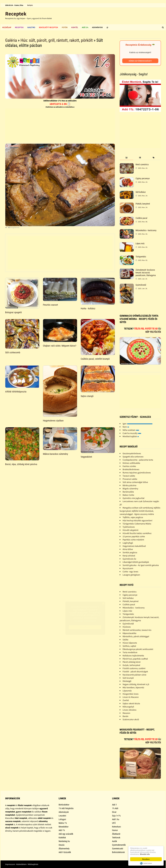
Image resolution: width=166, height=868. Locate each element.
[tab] (126, 158)
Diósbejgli (127, 681)
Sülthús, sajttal (129, 646)
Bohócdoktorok (118, 852)
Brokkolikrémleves (131, 469)
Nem (126, 427)
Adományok (97, 27)
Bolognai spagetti (14, 312)
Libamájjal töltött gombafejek (136, 562)
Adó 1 (115, 805)
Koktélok (62, 838)
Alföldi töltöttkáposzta (16, 392)
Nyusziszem (128, 568)
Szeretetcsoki (118, 849)
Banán (125, 716)
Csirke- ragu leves (130, 572)
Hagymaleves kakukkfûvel (134, 546)
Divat (114, 812)
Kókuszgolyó (128, 707)
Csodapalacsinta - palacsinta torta (138, 460)
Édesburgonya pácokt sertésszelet (138, 649)
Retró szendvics (142, 164)
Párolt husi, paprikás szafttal (135, 659)
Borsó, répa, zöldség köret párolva (21, 464)
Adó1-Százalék (65, 852)
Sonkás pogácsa (130, 552)
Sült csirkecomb (13, 352)
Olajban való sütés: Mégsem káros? (60, 346)
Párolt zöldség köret (132, 662)
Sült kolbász (141, 192)
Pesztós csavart (50, 305)
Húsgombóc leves (131, 694)
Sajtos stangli (87, 396)
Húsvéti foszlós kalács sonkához (137, 533)
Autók (115, 841)
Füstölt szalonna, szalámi (134, 668)
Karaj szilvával (129, 556)
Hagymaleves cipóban (53, 421)
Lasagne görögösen (131, 575)
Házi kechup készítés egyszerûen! (138, 520)
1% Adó (115, 808)
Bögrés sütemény (130, 489)
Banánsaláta (128, 492)
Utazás (62, 845)
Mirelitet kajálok (131, 436)
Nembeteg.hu (64, 841)
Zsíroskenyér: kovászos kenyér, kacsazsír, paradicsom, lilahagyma (146, 273)
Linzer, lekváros (129, 710)
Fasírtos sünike (129, 466)
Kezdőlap (7, 27)
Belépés (30, 5)
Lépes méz (140, 243)
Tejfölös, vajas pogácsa (133, 517)
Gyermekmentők (119, 845)
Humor (115, 830)
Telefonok (116, 838)
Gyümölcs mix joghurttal (133, 498)
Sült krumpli (128, 678)
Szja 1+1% (116, 816)
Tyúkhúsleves (129, 527)
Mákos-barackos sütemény (55, 454)
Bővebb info (145, 854)
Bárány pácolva (129, 485)
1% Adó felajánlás (66, 808)
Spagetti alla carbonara (133, 457)
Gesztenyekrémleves (132, 453)
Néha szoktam (131, 430)
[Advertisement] (60, 125)
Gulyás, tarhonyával (131, 665)
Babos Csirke (128, 495)
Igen (138, 424)
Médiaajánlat (33, 864)
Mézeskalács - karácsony (146, 230)
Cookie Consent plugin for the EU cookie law (146, 863)
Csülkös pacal (141, 218)
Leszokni (62, 816)
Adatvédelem (21, 864)
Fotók (65, 27)
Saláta (125, 640)
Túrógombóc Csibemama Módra (137, 524)
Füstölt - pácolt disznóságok (135, 671)
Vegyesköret (86, 457)
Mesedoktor (64, 827)
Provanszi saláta (130, 479)
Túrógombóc (141, 257)
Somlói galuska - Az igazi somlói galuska (141, 565)
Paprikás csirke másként (133, 540)
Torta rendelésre (130, 652)
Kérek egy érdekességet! (140, 61)
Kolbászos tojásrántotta (133, 656)
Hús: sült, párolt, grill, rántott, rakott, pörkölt (57, 40)
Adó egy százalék (66, 834)
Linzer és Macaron (131, 697)
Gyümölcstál (141, 285)
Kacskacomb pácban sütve (134, 675)
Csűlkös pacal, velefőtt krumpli (95, 359)
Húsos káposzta (130, 643)
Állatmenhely (64, 849)
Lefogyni (62, 819)
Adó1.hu (116, 819)
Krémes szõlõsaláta (131, 463)
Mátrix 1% (63, 823)
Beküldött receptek (48, 27)
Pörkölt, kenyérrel (143, 204)
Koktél (75, 27)
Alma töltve (128, 549)
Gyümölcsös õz (129, 559)
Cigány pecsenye (143, 178)
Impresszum (10, 864)
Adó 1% (85, 27)
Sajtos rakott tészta (131, 703)
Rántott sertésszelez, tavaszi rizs (137, 630)
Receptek (16, 14)
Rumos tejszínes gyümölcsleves (137, 473)
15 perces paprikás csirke (134, 536)
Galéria (11, 40)
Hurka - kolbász (88, 308)
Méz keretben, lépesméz (133, 687)
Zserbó (126, 700)
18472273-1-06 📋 (60, 104)
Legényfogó (128, 543)
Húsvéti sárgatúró (130, 530)
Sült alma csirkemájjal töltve (135, 482)
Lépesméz (127, 691)
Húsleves (127, 627)
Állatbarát (116, 834)
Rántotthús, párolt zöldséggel (136, 636)
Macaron (126, 713)
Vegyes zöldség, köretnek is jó (136, 684)
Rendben (146, 859)
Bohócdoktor (64, 805)
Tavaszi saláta (129, 476)
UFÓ (114, 823)
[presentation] (126, 158)
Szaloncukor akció (131, 719)
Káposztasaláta (129, 633)
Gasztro (31, 27)
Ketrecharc (117, 827)
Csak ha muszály (132, 433)
